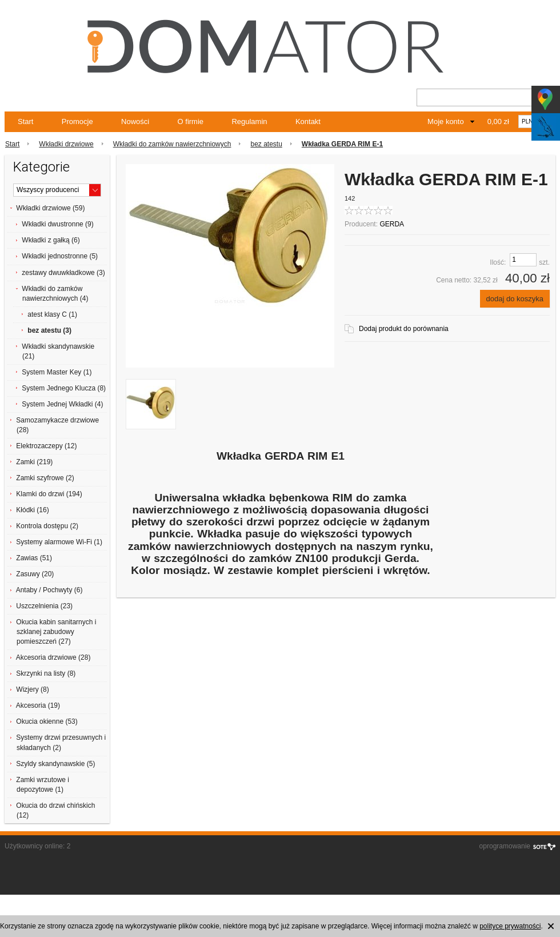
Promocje (77, 121)
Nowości (135, 121)
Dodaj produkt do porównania (404, 329)
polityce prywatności (510, 926)
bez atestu (266, 144)
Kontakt (308, 121)
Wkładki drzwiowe (66, 144)
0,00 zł (498, 121)
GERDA (392, 224)
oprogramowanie (505, 846)
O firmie (191, 121)
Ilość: (498, 262)
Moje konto (446, 121)
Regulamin (249, 121)
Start (25, 121)
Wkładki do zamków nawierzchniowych (172, 144)
